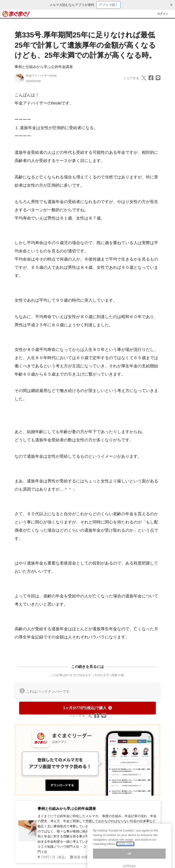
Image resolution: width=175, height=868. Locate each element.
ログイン (163, 14)
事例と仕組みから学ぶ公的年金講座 (44, 67)
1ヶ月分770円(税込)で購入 (87, 708)
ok (129, 858)
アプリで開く (108, 5)
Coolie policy (125, 848)
